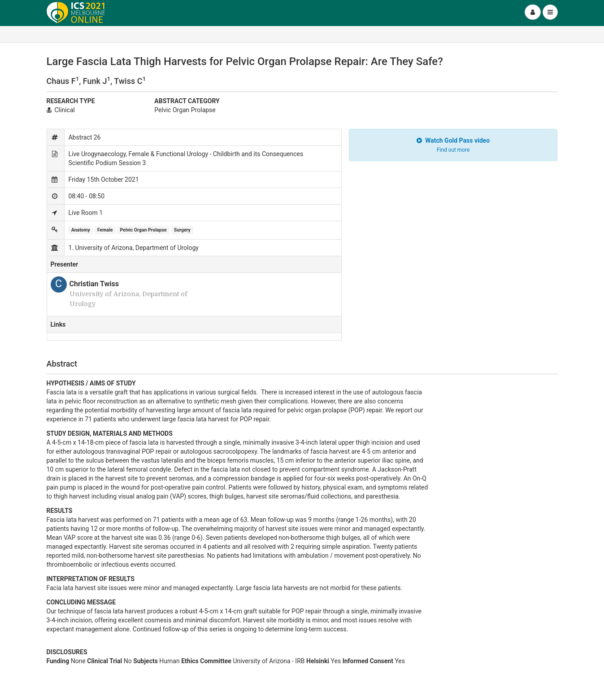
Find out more (453, 150)
